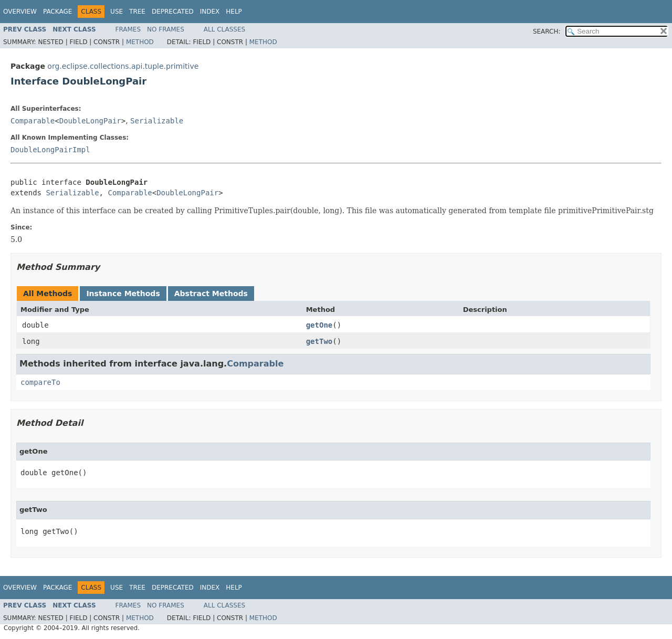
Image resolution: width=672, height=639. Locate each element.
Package (57, 12)
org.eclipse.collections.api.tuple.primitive (123, 66)
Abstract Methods (211, 294)
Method (140, 42)
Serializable (157, 121)
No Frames (166, 29)
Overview (20, 12)
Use (117, 12)
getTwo (319, 341)
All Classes (224, 29)
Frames (128, 29)
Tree (137, 12)
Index (210, 12)
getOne (319, 325)
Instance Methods (123, 294)
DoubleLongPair (90, 121)
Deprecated (173, 12)
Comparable (33, 121)
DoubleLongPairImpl (50, 150)
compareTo (40, 382)
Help (234, 12)
